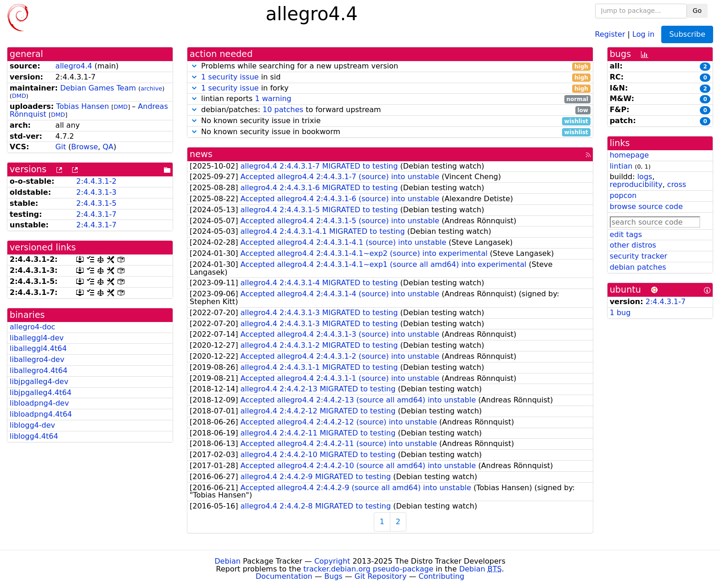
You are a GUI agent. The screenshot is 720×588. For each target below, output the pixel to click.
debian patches (638, 267)
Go (697, 11)
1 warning (273, 99)
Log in (643, 34)
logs (645, 177)
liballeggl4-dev (37, 338)
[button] (194, 66)
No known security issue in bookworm (390, 132)
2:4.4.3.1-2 (96, 181)
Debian (228, 561)
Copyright (332, 561)
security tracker (639, 256)
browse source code (646, 206)
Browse (84, 147)
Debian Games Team (98, 88)
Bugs (333, 576)
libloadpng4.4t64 (41, 414)
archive (151, 88)
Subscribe (687, 34)
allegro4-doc (32, 327)
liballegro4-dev (37, 359)
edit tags (626, 235)
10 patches (283, 110)
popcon (623, 195)
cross (677, 184)
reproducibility (636, 184)
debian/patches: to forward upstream (390, 110)
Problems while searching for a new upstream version (390, 66)
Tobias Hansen (82, 106)
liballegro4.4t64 (39, 370)
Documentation (284, 576)
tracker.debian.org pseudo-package (368, 569)
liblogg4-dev (32, 425)
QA (108, 147)
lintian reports (390, 99)
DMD (19, 96)
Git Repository (380, 576)
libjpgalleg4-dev (39, 382)
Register (610, 34)
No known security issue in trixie (390, 121)
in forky (390, 88)
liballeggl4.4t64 (38, 348)
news (201, 154)
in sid (390, 77)
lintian (621, 166)
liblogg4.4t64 (34, 436)
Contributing (442, 576)
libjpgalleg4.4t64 (41, 393)
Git (61, 147)
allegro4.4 (74, 66)
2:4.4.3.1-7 (96, 214)
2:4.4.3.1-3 (96, 192)
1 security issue (230, 77)
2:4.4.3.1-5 (96, 203)
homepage (629, 155)
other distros (633, 245)
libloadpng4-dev (39, 403)
